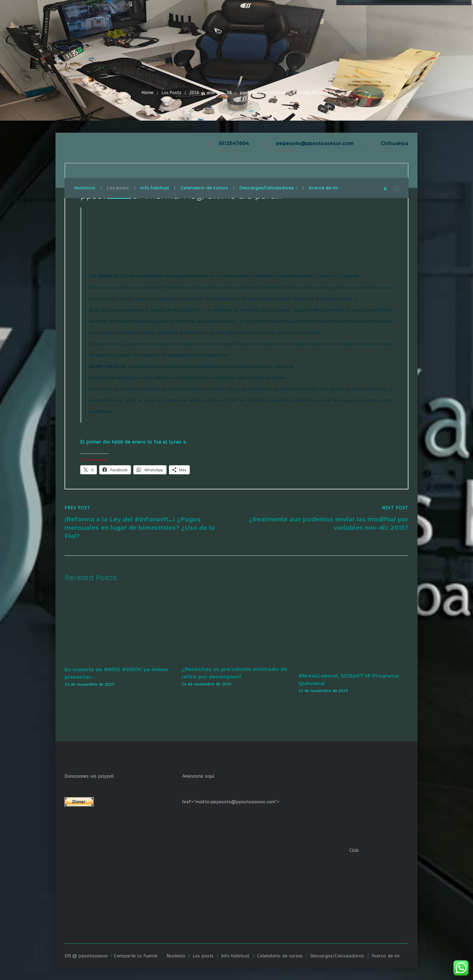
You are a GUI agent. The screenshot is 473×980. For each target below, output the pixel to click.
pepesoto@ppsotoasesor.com (315, 143)
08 (229, 93)
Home (148, 93)
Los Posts (171, 93)
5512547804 (234, 143)
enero (213, 93)
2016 (194, 93)
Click (354, 850)
